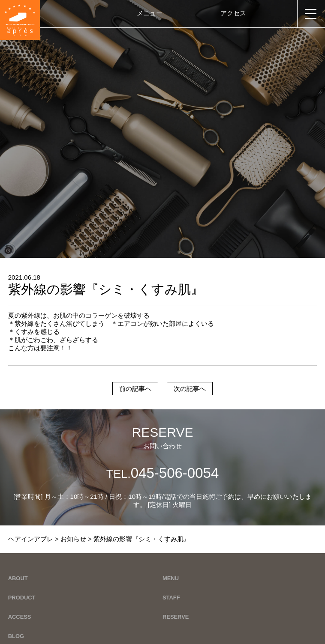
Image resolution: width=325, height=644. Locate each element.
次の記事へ (190, 389)
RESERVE (176, 617)
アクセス (233, 13)
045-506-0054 (163, 473)
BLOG (16, 636)
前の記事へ (135, 389)
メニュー (150, 13)
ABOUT (18, 578)
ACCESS (20, 617)
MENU (171, 578)
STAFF (171, 598)
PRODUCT (22, 598)
